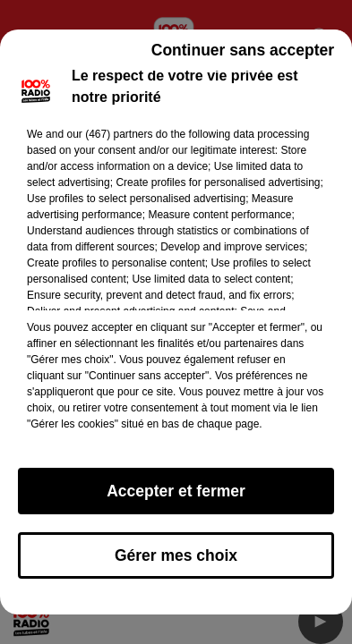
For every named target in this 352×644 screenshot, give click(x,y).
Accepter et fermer (176, 491)
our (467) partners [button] (109, 134)
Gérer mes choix (176, 555)
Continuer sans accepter (243, 50)
